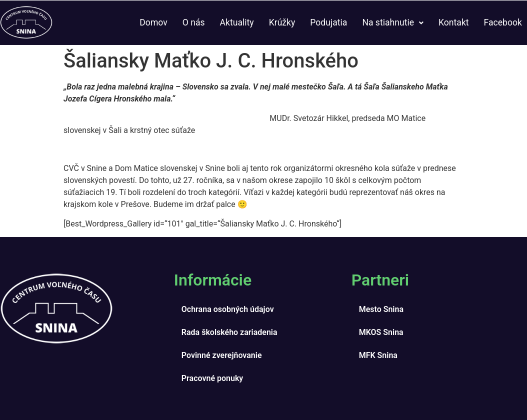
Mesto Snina (381, 309)
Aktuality (237, 22)
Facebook (503, 22)
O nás (194, 22)
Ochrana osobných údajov (228, 309)
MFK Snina (378, 355)
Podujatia (328, 22)
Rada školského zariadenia (229, 332)
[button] (393, 23)
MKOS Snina (381, 332)
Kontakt (454, 22)
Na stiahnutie (393, 22)
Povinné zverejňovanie (222, 355)
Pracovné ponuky (212, 378)
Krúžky (282, 22)
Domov (153, 22)
